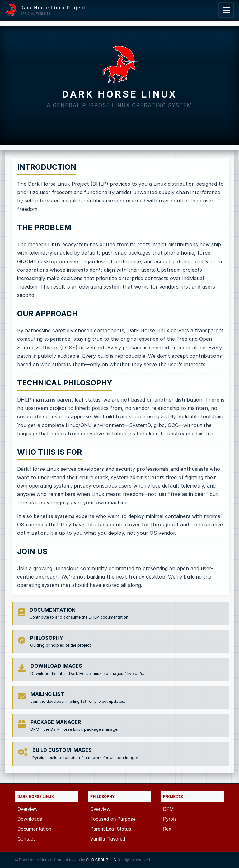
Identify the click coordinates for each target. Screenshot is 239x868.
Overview (28, 809)
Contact (26, 839)
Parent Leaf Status (111, 829)
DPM (169, 809)
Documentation (34, 829)
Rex (167, 829)
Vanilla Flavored (108, 839)
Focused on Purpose (113, 819)
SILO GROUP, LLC (101, 860)
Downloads (30, 819)
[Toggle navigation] (226, 10)
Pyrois (170, 819)
